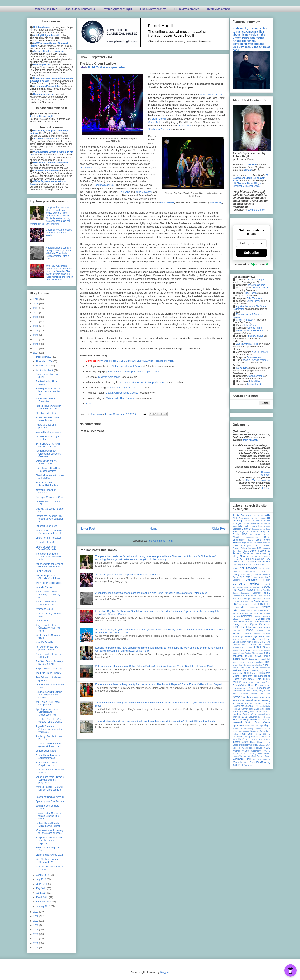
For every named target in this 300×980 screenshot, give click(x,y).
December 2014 (45, 357)
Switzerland (265, 731)
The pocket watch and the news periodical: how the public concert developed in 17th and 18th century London (156, 721)
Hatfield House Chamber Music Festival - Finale (48, 407)
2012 (36, 916)
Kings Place (258, 636)
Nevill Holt (265, 659)
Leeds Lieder (263, 639)
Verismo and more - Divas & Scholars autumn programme (50, 780)
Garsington (247, 616)
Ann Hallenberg (260, 352)
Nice (245, 665)
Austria (260, 523)
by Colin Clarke (258, 553)
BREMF (237, 543)
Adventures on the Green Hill (254, 518)
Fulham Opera (264, 613)
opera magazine (262, 676)
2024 (36, 308)
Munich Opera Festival (242, 653)
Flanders (244, 613)
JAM (235, 636)
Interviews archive (219, 9)
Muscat (255, 653)
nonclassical (257, 665)
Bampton (237, 529)
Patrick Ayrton (254, 357)
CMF (248, 577)
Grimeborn (265, 624)
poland (235, 693)
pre (262, 693)
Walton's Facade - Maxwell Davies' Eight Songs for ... (49, 790)
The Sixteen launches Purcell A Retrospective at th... (49, 557)
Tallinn (236, 734)
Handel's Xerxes (44, 587)
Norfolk (267, 665)
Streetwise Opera (262, 729)
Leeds (252, 639)
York (241, 765)
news (267, 662)
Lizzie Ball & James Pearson (251, 330)
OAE (241, 673)
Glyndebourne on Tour (243, 622)
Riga (255, 703)
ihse (268, 630)
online (254, 673)
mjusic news (258, 650)
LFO (268, 642)
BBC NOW (254, 534)
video (267, 748)
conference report (241, 587)
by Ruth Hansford (250, 559)
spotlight (265, 725)
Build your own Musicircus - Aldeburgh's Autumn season (50, 695)
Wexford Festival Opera (259, 756)
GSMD (236, 627)
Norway (256, 670)
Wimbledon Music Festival (245, 762)
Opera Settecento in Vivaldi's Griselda (46, 548)
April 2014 (42, 893)
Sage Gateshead (262, 709)
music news (253, 656)
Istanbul (256, 633)
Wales (245, 751)
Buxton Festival (258, 551)
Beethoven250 (252, 537)
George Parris (255, 328)
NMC (249, 665)
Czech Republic (263, 590)
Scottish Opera (250, 714)
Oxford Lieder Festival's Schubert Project (48, 757)
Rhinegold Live (246, 703)
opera (267, 673)
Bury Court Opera (241, 551)
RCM (268, 697)
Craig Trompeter (244, 320)
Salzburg (237, 712)
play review (265, 691)
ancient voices (263, 521)
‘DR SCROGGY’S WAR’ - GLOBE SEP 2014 (49, 445)
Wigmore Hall (242, 759)
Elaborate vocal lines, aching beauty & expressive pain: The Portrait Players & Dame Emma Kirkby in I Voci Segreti (159, 684)
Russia (262, 706)
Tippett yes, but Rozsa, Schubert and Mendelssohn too (47, 712)
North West (252, 668)
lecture (244, 639)
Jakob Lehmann (256, 376)
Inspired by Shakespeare (48, 432)
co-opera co (258, 577)
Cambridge (238, 565)
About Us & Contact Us (80, 9)
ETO (261, 604)
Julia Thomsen (254, 298)
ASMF (253, 523)
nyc (262, 670)
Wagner (236, 751)
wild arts (257, 759)
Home (89, 404)
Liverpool (252, 645)
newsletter (237, 665)
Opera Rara (255, 679)
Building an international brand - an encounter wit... (48, 391)
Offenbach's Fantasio (46, 413)
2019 (36, 330)
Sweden (254, 731)
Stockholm (237, 729)
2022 (36, 317)
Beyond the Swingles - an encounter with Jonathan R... (50, 519)
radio (257, 697)
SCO (268, 712)
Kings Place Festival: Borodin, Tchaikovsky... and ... (49, 594)
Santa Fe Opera (257, 712)
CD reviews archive (187, 9)
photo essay (252, 691)
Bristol (253, 543)
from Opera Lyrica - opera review (134, 372)
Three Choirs (256, 742)
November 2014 (45, 361)
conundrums (255, 587)
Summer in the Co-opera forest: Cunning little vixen (48, 816)
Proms (250, 697)
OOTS (261, 673)
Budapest (266, 548)
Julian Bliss (254, 381)
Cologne (236, 580)
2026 (36, 299)
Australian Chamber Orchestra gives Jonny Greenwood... (48, 454)
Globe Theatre (242, 619)
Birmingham (239, 540)
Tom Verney (216, 202)
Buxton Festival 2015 (46, 542)
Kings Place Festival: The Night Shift (49, 655)
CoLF (268, 577)
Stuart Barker (159, 119)
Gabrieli (236, 616)
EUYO (235, 607)
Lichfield (236, 645)
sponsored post (252, 726)
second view (264, 714)
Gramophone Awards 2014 (49, 855)
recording (266, 700)
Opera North (240, 679)
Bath (235, 532)
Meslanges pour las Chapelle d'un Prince (48, 577)
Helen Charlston (261, 288)
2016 (36, 344)
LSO (262, 647)
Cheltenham (249, 572)
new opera (237, 662)
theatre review (240, 742)
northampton (265, 668)
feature (258, 607)
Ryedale (236, 709)
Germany (266, 616)
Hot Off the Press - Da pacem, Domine (47, 648)
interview (238, 633)
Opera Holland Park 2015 (49, 538)
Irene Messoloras (256, 285)
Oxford (236, 685)
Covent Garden (246, 590)
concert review (246, 583)
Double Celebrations (46, 751)
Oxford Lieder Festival (252, 685)
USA (268, 745)
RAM (262, 697)
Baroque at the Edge (261, 529)
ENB (251, 601)
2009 (36, 930)
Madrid (235, 650)
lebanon (236, 639)
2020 (36, 326)
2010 (36, 925)
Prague (254, 693)
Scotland (237, 714)
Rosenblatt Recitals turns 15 (50, 797)
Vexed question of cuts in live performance (143, 382)
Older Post (219, 528)
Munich (267, 650)
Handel (249, 630)
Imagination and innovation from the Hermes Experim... (49, 840)
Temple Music (246, 734)
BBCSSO (266, 534)
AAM (268, 515)
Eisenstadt (237, 601)
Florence (252, 613)
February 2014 (44, 902)
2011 (36, 921)
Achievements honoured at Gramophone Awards (49, 565)
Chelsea (236, 572)
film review (261, 610)
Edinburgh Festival (261, 599)
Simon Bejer (155, 122)
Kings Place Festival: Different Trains (46, 603)
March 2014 (43, 897)
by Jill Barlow (254, 556)
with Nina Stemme (120, 398)
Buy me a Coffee (256, 210)
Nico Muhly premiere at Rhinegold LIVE (47, 861)
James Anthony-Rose (247, 344)
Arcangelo (237, 523)
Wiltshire (267, 759)
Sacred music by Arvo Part (122, 387)
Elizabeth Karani (89, 168)
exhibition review (246, 607)
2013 (36, 912)
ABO (235, 518)
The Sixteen (244, 739)
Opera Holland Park (243, 676)
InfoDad (266, 488)
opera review (118, 67)
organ (262, 682)
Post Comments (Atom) (160, 541)
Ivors (268, 634)
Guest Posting (248, 627)
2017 (36, 339)
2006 (36, 943)
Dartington (245, 593)
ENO (235, 604)
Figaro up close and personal (46, 426)
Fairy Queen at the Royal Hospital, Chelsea (48, 469)
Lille (244, 645)
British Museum (264, 543)
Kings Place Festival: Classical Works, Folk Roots (48, 628)
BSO (259, 548)
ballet (240, 526)
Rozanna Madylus (104, 185)
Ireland (248, 633)
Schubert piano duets (46, 526)
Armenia (246, 523)
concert (267, 580)
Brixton (244, 548)
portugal (245, 693)
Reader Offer (239, 700)
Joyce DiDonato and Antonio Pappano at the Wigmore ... (49, 729)
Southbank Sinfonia (159, 129)
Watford (267, 751)
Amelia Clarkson (255, 336)
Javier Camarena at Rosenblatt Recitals (47, 484)
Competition (42, 621)
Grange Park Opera (245, 624)
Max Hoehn (251, 293)
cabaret (251, 562)
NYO (268, 670)
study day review (241, 731)
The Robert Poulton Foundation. (46, 400)
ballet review (251, 526)
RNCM (267, 703)
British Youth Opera (99, 67)
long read (249, 647)
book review (263, 540)
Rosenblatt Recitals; (243, 706)
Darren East (184, 126)
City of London (255, 575)
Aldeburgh (238, 521)
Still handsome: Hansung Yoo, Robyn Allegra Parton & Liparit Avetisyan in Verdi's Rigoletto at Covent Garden (155, 666)
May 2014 (42, 888)
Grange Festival (262, 622)
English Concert (262, 601)
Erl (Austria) (244, 604)
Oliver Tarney (254, 301)
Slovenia (253, 717)
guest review (263, 627)
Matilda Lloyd (254, 384)
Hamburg (237, 630)
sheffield (236, 717)
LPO (257, 647)
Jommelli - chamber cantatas (46, 491)
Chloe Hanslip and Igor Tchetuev (47, 438)
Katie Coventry (144, 192)
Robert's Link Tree (46, 9)
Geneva (257, 616)
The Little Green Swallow (48, 673)
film (254, 611)
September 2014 (45, 370)
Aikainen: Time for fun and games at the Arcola (49, 745)
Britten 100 (258, 545)
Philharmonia (239, 691)
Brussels (252, 548)
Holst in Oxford (43, 571)
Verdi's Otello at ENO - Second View (47, 462)
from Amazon (250, 440)
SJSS (245, 717)
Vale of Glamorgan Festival (247, 748)
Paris (251, 688)
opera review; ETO (250, 682)
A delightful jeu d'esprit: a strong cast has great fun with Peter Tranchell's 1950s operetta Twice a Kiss (151, 593)
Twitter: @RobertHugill (118, 9)
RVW (268, 706)
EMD (246, 601)
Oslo (268, 682)
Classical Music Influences (246, 186)
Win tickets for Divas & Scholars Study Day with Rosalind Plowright (137, 361)
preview (239, 697)
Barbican (246, 529)
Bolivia (250, 540)
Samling (245, 712)
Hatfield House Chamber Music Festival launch (48, 824)
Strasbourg (249, 729)
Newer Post (87, 528)
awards (267, 523)
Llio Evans (125, 192)
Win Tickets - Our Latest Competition (48, 703)
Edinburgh (245, 599)
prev (268, 693)
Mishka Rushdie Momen (255, 360)
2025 (36, 304)
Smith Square (264, 717)
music (261, 653)
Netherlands (254, 659)
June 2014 (42, 884)
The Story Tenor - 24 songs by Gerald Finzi (49, 663)
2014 (36, 353)
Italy (263, 634)
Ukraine (262, 745)
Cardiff (256, 565)
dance (235, 593)
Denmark (257, 593)
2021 (36, 322)
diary (267, 593)
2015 (36, 348)
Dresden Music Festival (254, 596)
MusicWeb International (258, 480)
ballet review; (264, 526)
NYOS (235, 673)
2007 (36, 939)
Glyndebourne (263, 619)
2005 (36, 948)
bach (235, 526)
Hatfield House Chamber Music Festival (48, 419)
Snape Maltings (241, 720)
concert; (267, 584)
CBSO (263, 565)
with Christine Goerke (122, 393)
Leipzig (236, 642)
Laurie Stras (242, 368)
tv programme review (249, 745)
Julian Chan (250, 325)
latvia (268, 637)
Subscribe (251, 253)
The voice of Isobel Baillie (49, 583)
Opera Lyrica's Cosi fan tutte (50, 801)
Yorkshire (248, 765)
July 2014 (41, 879)
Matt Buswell (167, 202)
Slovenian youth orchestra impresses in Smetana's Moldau (128, 575)
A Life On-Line (241, 515)
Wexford (243, 756)
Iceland (260, 630)
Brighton (245, 543)
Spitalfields (238, 725)
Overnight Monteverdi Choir (50, 497)
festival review (247, 611)
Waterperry (256, 751)
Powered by (251, 264)
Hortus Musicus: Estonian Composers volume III (49, 532)
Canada (248, 565)
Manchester (245, 650)
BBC (245, 534)
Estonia (254, 604)
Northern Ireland (242, 670)
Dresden (237, 596)
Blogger (164, 972)
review (236, 703)
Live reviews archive (153, 9)
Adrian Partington (256, 280)
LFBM (263, 642)
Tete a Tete (260, 734)
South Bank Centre (258, 722)
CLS (242, 577)
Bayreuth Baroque (249, 532)
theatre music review (260, 739)
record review (253, 700)
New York (247, 662)
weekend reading (248, 754)
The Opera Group (252, 737)
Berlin (267, 537)
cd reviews (265, 569)
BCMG (236, 537)
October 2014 (43, 366)
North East (238, 668)
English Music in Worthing (49, 669)
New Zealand (257, 662)
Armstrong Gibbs (44, 609)
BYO (244, 562)
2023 (36, 313)
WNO (260, 762)
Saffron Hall (247, 709)
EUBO (267, 604)
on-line (247, 673)
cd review (248, 568)
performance (264, 688)
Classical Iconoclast (265, 473)
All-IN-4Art (249, 521)
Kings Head (244, 636)
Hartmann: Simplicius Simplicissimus (46, 764)
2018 (36, 335)
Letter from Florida (250, 642)
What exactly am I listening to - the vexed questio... (49, 832)
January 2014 (43, 906)
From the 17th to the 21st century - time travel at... (49, 721)
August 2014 (43, 875)
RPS (256, 706)
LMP (260, 645)
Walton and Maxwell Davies (127, 366)
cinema (246, 575)
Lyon (268, 647)
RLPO (260, 703)
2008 (36, 934)
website (236, 754)
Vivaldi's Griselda (44, 642)
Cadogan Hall (263, 562)
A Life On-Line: (257, 515)
